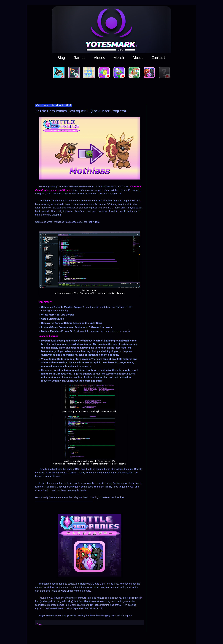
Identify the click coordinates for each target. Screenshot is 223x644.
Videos (99, 58)
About (138, 58)
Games (79, 58)
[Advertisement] (112, 91)
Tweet (39, 624)
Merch (119, 58)
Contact (158, 58)
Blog (61, 58)
